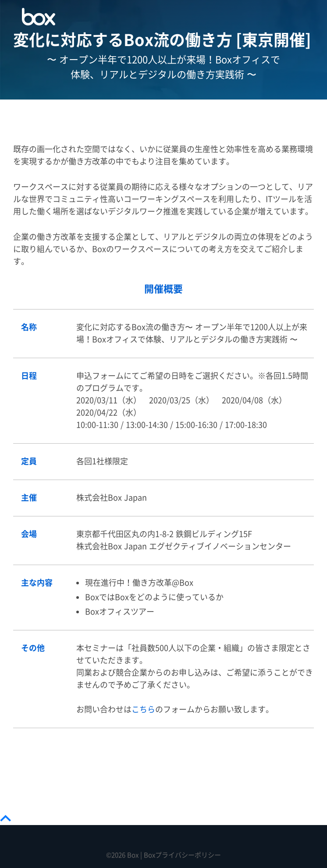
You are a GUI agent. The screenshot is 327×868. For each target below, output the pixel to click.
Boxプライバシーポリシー (182, 855)
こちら (143, 710)
